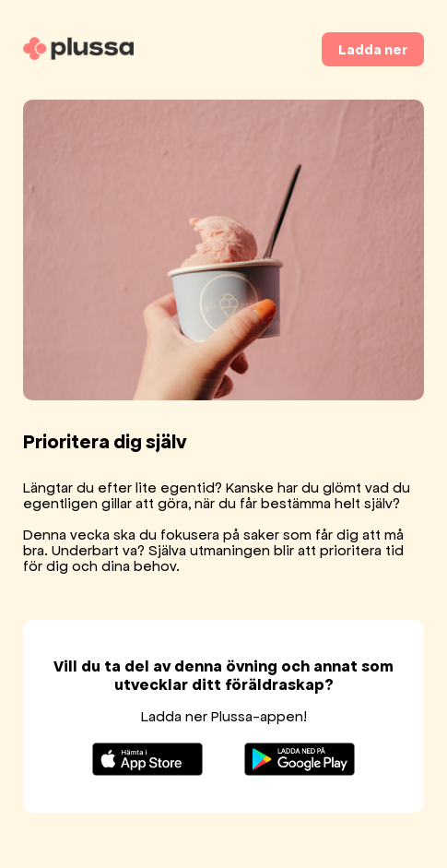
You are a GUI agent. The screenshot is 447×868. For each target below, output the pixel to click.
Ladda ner (373, 49)
